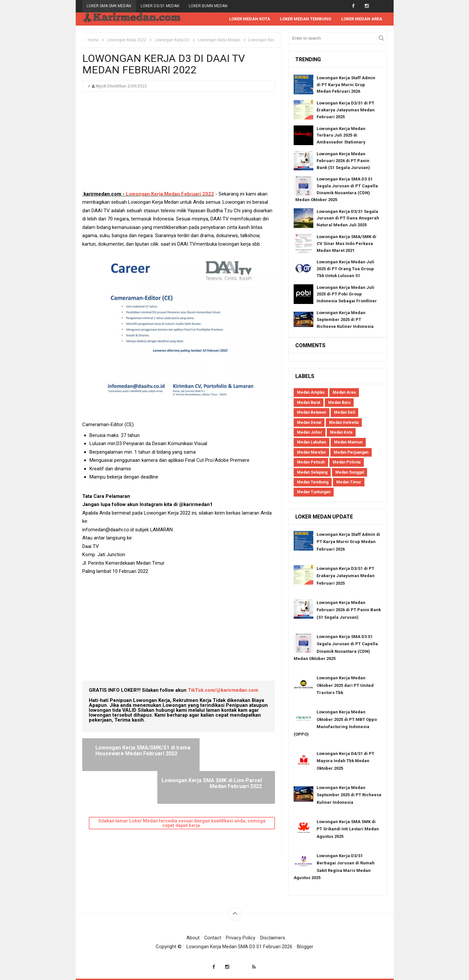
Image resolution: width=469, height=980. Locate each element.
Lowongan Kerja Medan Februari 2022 (170, 194)
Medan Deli (344, 413)
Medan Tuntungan (314, 492)
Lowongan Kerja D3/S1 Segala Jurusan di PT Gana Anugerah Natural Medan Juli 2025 (348, 219)
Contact (213, 938)
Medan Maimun (348, 443)
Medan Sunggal (350, 473)
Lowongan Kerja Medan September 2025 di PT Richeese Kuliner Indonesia (345, 320)
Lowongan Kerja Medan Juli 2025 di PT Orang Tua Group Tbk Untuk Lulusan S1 (345, 269)
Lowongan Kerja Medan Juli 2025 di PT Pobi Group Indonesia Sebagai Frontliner (347, 295)
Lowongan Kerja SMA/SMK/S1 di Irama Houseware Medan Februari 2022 (132, 754)
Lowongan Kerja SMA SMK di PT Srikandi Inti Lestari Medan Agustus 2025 (348, 829)
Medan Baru (339, 403)
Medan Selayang (312, 473)
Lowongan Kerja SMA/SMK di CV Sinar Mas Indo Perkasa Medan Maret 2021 (346, 244)
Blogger (305, 947)
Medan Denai (309, 423)
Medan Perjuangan (351, 453)
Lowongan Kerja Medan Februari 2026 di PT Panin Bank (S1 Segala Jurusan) (343, 161)
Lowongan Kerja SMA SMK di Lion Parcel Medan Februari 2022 (226, 754)
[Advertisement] (179, 144)
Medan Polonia (347, 462)
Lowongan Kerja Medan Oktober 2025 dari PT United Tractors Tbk (345, 686)
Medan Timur (349, 482)
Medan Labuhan (312, 443)
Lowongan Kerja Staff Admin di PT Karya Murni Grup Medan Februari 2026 (346, 85)
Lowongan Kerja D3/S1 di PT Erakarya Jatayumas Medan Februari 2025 (346, 110)
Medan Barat (309, 403)
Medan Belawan (312, 413)
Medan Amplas (311, 393)
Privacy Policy (241, 938)
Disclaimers (273, 938)
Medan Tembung (313, 482)
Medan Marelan (311, 453)
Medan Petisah (311, 462)
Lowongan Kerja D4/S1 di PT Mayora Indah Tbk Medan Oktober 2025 (345, 761)
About (193, 938)
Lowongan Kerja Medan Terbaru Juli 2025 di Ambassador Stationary (341, 136)
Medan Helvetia (344, 423)
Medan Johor (310, 433)
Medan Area (344, 393)
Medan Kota (341, 433)
